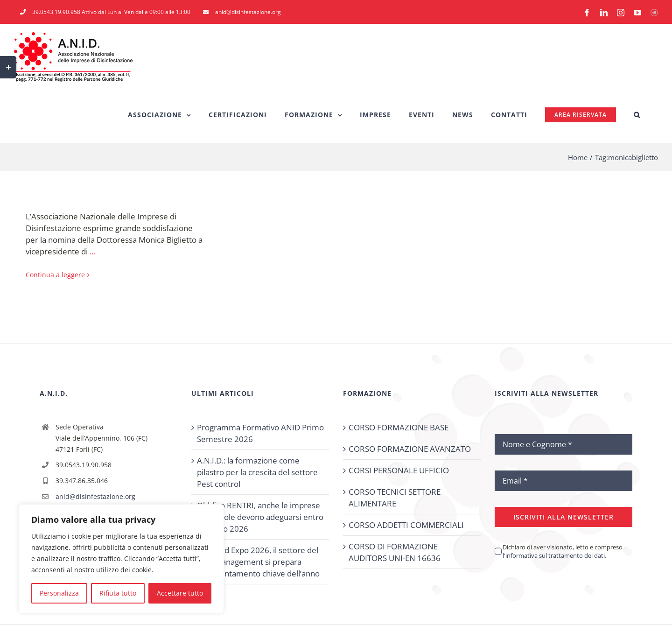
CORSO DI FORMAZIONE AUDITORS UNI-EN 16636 (395, 552)
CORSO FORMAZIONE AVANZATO (410, 449)
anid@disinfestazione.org (95, 496)
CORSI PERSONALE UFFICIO (399, 470)
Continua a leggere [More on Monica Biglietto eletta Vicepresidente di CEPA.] (55, 275)
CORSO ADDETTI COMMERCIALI (406, 525)
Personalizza (59, 593)
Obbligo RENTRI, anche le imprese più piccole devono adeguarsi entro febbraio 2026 (260, 517)
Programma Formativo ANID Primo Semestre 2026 (260, 433)
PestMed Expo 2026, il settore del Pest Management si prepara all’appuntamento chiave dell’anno (258, 562)
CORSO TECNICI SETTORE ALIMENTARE (395, 498)
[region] (121, 559)
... (92, 251)
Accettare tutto (180, 593)
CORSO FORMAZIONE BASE (399, 427)
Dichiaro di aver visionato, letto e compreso (563, 551)
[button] (637, 115)
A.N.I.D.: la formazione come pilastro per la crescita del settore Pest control (257, 472)
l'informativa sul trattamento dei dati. (554, 555)
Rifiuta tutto (118, 593)
